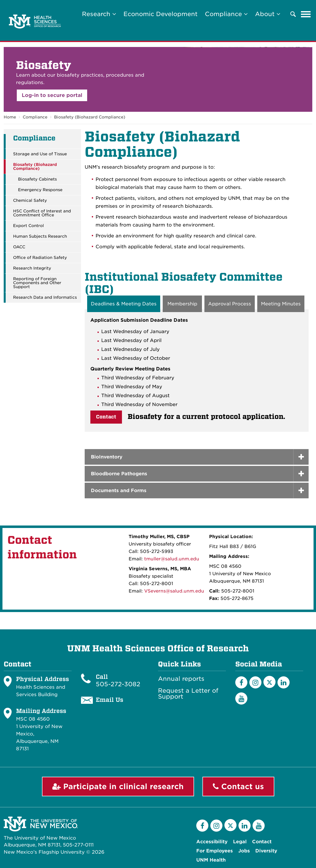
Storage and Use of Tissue (40, 154)
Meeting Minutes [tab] (281, 304)
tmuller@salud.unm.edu (172, 559)
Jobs (244, 851)
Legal (240, 842)
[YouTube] (241, 698)
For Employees (215, 851)
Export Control (29, 226)
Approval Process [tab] (230, 304)
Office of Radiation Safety (40, 258)
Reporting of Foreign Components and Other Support (37, 283)
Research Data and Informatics (45, 297)
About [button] (268, 14)
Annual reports (181, 679)
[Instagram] (255, 682)
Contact (106, 417)
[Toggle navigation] (306, 14)
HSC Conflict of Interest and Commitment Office (42, 213)
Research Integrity (32, 268)
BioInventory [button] (107, 457)
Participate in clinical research (118, 786)
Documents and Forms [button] (119, 491)
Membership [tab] (182, 304)
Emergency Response (40, 190)
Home (10, 117)
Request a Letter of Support (188, 694)
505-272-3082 (118, 684)
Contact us (238, 786)
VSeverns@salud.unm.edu (174, 591)
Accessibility (212, 842)
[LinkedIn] (284, 682)
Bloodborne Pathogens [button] (119, 474)
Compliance (35, 117)
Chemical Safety (30, 201)
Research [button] (99, 14)
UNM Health (211, 860)
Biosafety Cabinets (37, 179)
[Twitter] (269, 682)
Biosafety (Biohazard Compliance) (90, 117)
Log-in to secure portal (52, 95)
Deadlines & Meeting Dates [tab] (124, 304)
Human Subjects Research (40, 236)
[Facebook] (241, 682)
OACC (19, 247)
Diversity (266, 851)
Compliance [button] (226, 14)
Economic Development (160, 14)
